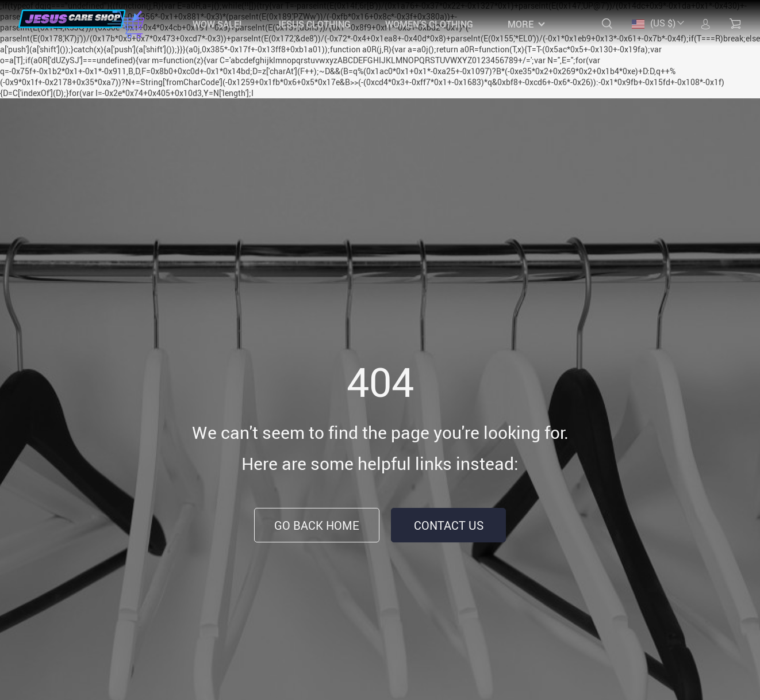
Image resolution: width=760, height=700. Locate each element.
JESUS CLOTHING (313, 24)
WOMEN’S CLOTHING (429, 24)
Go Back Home (317, 525)
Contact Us (449, 525)
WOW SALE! (217, 24)
